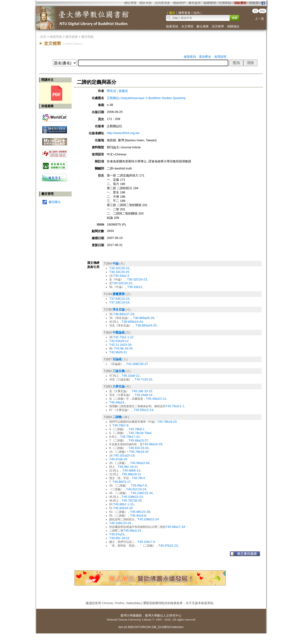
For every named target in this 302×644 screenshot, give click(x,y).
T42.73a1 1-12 (123, 337)
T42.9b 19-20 (123, 348)
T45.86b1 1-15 (123, 504)
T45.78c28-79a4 (140, 433)
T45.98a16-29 (152, 444)
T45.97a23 (117, 534)
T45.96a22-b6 (140, 463)
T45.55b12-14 (143, 410)
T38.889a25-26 (143, 318)
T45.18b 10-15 (142, 391)
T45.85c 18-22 (119, 538)
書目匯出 (55, 202)
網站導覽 (130, 3)
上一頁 (259, 19)
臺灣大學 (127, 615)
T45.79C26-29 (132, 500)
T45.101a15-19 (124, 455)
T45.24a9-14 (144, 395)
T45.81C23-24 (138, 448)
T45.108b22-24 (148, 519)
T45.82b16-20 (123, 508)
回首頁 (254, 3)
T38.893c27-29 (124, 314)
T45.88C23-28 (140, 512)
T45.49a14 (117, 402)
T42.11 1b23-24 (120, 345)
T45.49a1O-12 (156, 399)
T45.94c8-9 (138, 516)
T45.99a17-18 (175, 527)
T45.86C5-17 (122, 482)
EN (262, 11)
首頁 (43, 37)
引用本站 (225, 3)
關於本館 (146, 3)
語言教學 (218, 26)
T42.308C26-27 (137, 364)
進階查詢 (190, 57)
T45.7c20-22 (143, 379)
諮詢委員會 (162, 3)
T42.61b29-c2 (119, 341)
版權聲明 (210, 3)
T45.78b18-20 (167, 422)
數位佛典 (203, 26)
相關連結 (233, 26)
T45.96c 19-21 (128, 467)
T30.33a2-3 (121, 276)
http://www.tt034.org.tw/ (123, 133)
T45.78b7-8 (120, 425)
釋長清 (111, 91)
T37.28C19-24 (119, 302)
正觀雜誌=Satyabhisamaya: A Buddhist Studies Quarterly (146, 98)
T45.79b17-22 (130, 437)
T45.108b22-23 (132, 497)
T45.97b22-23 (168, 546)
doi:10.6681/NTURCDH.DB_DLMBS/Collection (151, 627)
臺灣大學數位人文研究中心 (163, 615)
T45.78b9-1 (136, 429)
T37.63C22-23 (119, 299)
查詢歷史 (205, 57)
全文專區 (187, 26)
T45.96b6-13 (131, 470)
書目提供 (194, 3)
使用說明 (220, 57)
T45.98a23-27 (138, 440)
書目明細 (87, 37)
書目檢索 (72, 37)
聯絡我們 (179, 3)
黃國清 (123, 91)
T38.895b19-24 (132, 322)
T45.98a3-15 (133, 531)
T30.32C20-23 (119, 268)
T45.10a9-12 (131, 376)
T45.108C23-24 (120, 523)
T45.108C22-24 (142, 493)
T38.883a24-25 (146, 325)
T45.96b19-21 (131, 474)
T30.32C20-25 (119, 272)
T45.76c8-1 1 (175, 406)
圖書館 (137, 615)
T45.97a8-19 (118, 459)
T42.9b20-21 (118, 352)
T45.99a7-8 (139, 485)
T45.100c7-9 (146, 542)
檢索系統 (172, 26)
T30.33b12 (135, 287)
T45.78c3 (138, 478)
